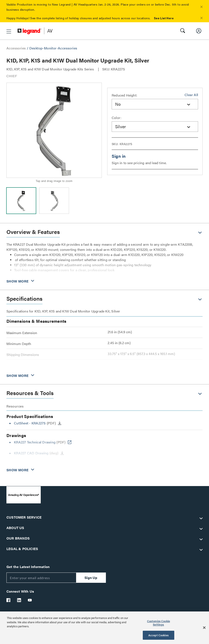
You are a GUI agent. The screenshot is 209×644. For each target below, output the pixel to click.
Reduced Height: (124, 95)
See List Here (164, 18)
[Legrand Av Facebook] (9, 600)
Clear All (191, 95)
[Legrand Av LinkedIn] (19, 600)
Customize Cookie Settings (159, 623)
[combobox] (155, 104)
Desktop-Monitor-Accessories (53, 48)
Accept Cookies (159, 635)
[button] (201, 7)
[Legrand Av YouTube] (30, 600)
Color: (117, 118)
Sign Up (91, 578)
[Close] (204, 628)
